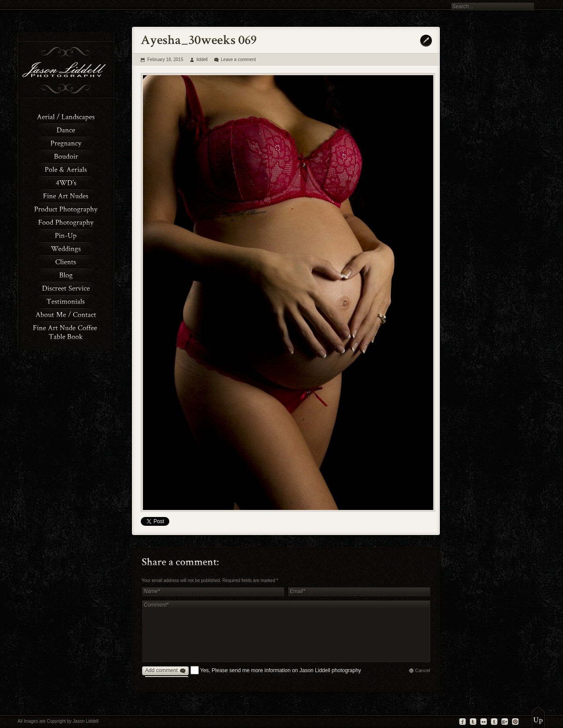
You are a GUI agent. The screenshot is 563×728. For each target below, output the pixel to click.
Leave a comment (238, 60)
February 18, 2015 (165, 60)
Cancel (423, 670)
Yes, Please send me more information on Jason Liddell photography (281, 670)
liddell (202, 60)
